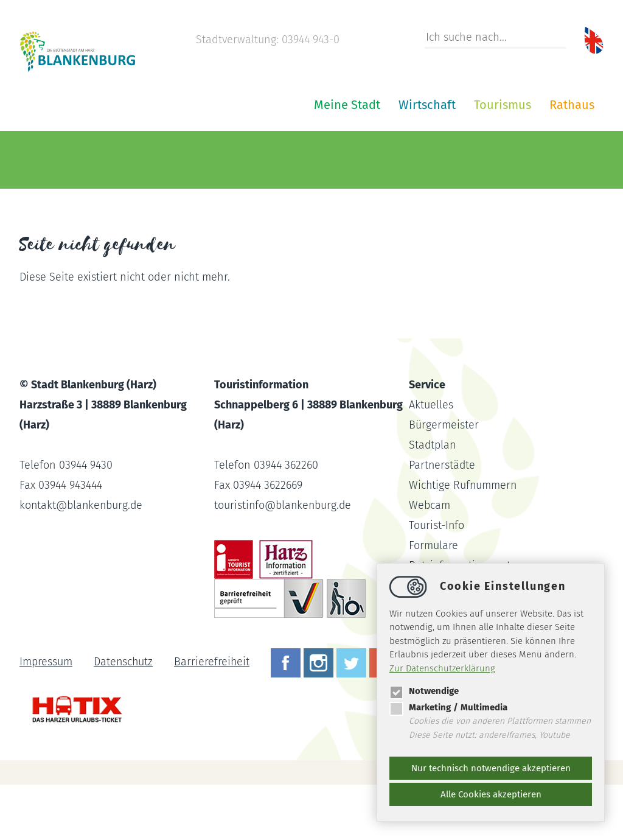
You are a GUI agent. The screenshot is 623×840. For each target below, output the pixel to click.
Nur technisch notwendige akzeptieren (491, 768)
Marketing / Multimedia (448, 707)
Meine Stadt (201, 160)
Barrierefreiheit (213, 717)
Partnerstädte (443, 520)
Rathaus (426, 160)
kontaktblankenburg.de (82, 561)
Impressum (46, 717)
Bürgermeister (444, 480)
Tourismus (357, 160)
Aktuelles (431, 460)
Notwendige (424, 691)
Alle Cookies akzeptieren (491, 794)
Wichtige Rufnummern (464, 541)
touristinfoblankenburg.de (284, 561)
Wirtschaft (281, 160)
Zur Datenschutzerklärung (442, 668)
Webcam (430, 561)
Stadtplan (433, 500)
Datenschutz (124, 717)
